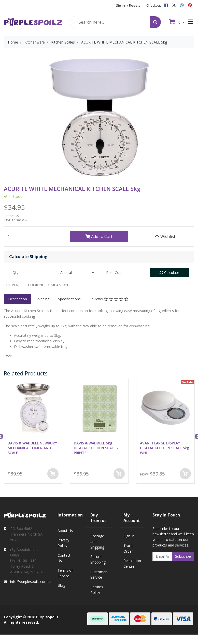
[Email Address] (162, 556)
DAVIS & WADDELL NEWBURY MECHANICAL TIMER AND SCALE (32, 448)
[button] (165, 236)
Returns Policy (97, 590)
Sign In (129, 536)
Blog (61, 585)
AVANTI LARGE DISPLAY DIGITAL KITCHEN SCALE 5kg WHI (165, 448)
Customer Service (98, 575)
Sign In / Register (129, 5)
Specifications (69, 299)
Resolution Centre (132, 563)
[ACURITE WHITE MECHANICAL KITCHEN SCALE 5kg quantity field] (33, 236)
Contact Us (64, 558)
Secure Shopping (98, 559)
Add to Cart (99, 236)
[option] (33, 432)
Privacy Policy (63, 543)
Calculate (169, 272)
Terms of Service (65, 573)
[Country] (76, 272)
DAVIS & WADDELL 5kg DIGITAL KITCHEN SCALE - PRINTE (96, 448)
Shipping (43, 299)
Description (18, 299)
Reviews (109, 299)
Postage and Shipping (97, 541)
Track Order (128, 548)
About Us (65, 531)
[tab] (18, 299)
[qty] (29, 272)
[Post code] (122, 272)
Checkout (154, 5)
